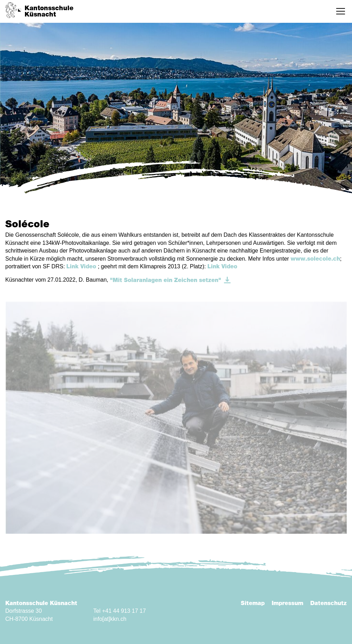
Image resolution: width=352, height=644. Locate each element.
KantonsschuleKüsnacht (49, 12)
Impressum (287, 603)
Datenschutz (328, 603)
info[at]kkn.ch (110, 619)
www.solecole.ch (315, 259)
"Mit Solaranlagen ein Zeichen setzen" (165, 280)
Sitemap (253, 603)
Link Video (81, 267)
